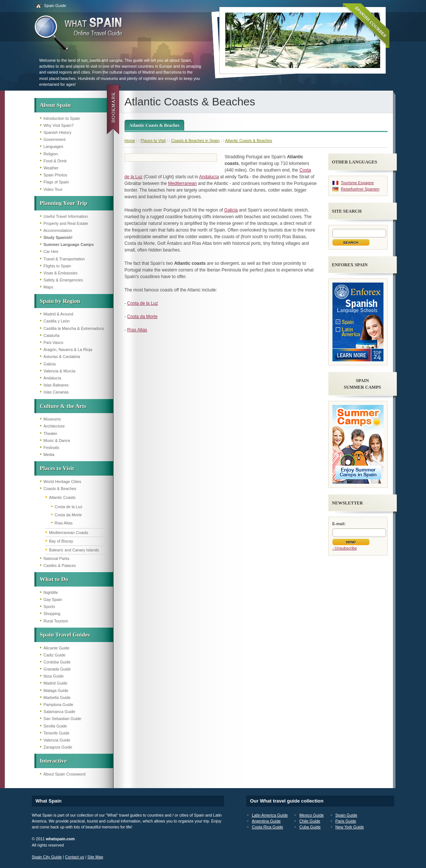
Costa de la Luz (69, 507)
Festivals (52, 447)
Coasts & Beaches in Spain (195, 141)
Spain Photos (55, 175)
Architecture (54, 426)
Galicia (50, 364)
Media (49, 455)
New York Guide (350, 827)
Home (130, 141)
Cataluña (52, 335)
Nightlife (51, 592)
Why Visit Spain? (59, 125)
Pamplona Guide (58, 705)
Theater (50, 433)
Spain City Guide (47, 857)
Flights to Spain (57, 266)
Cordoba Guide (57, 662)
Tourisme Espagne (357, 183)
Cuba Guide (310, 827)
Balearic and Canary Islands (74, 550)
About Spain (55, 105)
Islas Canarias (56, 392)
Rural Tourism (56, 621)
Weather (51, 168)
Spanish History (58, 132)
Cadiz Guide (55, 655)
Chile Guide (310, 821)
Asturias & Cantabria (62, 357)
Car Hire (51, 251)
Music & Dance (57, 440)
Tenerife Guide (57, 733)
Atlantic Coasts (62, 497)
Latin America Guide (270, 815)
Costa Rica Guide (268, 827)
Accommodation (58, 230)
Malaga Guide (56, 690)
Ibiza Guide (54, 676)
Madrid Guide (56, 683)
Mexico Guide (311, 815)
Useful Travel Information (66, 216)
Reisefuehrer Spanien (360, 189)
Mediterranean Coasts (69, 533)
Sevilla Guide (55, 726)
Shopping (52, 614)
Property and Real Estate (66, 223)
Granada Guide (57, 669)
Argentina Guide (266, 821)
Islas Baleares (56, 385)
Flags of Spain (56, 182)
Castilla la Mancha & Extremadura (74, 328)
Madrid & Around (58, 314)
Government (55, 139)
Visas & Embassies (61, 273)
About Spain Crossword (65, 774)
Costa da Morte (68, 515)
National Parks (57, 558)
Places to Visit (57, 468)
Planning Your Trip (64, 203)
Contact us (75, 857)
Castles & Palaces (60, 565)
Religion (51, 154)
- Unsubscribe (345, 548)
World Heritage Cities (62, 482)
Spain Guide (55, 6)
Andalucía (53, 378)
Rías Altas (64, 523)
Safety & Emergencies (63, 280)
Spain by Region (60, 301)
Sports (49, 607)
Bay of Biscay (61, 541)
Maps (48, 287)
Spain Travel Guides (65, 634)
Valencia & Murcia (60, 371)
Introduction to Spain (62, 118)
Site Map (95, 857)
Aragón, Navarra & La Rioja (68, 349)
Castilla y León (57, 321)
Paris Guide (346, 821)
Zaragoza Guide (58, 747)
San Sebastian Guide (62, 719)
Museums (52, 419)
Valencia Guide (57, 740)
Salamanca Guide (60, 712)
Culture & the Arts (63, 406)
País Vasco (54, 342)
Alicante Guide (57, 648)
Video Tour (53, 189)
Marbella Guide (57, 698)
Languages (53, 146)
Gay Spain (53, 600)
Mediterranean (182, 183)
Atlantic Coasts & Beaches (155, 125)
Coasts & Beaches (60, 489)
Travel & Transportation (64, 259)
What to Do (54, 579)
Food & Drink (55, 161)
